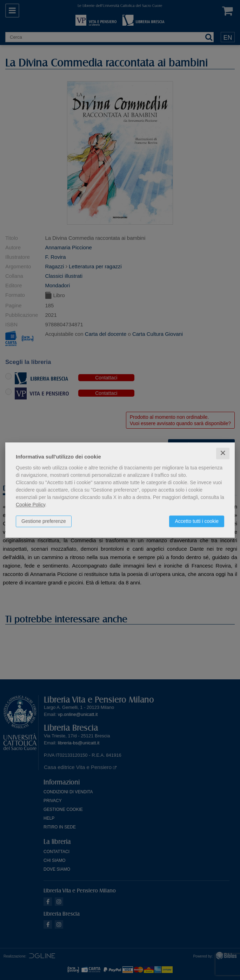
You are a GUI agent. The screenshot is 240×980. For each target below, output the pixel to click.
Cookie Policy (31, 505)
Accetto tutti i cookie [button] (197, 521)
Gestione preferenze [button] (44, 521)
